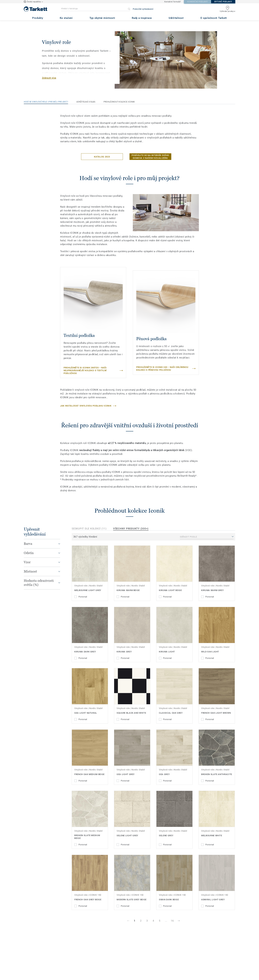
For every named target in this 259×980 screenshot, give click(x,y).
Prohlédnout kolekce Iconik (119, 102)
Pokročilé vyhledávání (143, 9)
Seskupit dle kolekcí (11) (89, 529)
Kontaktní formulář (173, 2)
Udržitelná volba (86, 102)
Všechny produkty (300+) (131, 529)
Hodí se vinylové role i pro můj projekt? (46, 102)
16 (172, 921)
